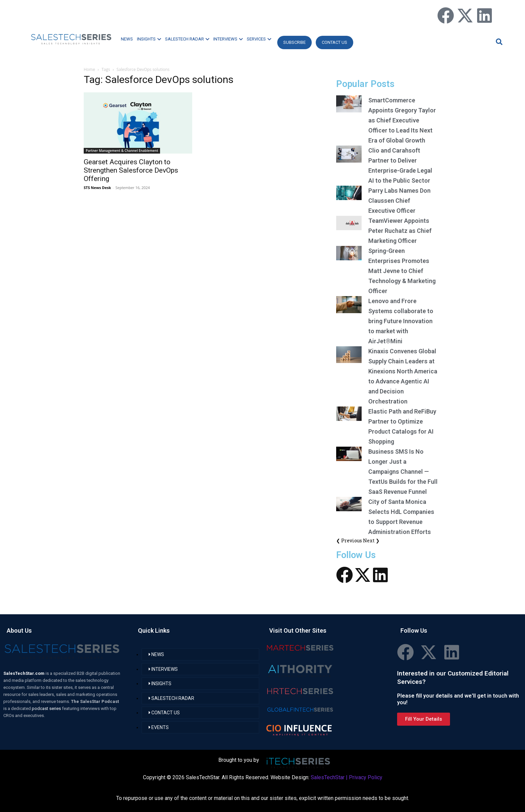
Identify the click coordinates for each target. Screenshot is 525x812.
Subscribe (294, 42)
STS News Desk (97, 188)
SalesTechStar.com (24, 673)
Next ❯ (371, 540)
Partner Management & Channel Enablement (122, 151)
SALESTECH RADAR (187, 39)
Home (89, 69)
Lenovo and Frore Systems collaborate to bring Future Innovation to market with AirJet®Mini (401, 321)
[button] (498, 42)
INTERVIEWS (228, 39)
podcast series (47, 708)
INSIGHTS (149, 39)
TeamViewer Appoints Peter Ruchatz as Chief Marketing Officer (400, 231)
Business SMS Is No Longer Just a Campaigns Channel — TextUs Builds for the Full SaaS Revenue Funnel (403, 472)
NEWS (127, 39)
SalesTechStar (328, 777)
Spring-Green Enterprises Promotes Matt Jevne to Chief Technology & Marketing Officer (402, 271)
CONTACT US (334, 42)
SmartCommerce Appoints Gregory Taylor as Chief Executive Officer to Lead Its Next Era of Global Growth (402, 120)
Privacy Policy (366, 777)
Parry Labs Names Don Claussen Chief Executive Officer (399, 201)
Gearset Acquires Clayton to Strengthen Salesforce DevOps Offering (131, 170)
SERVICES (259, 39)
